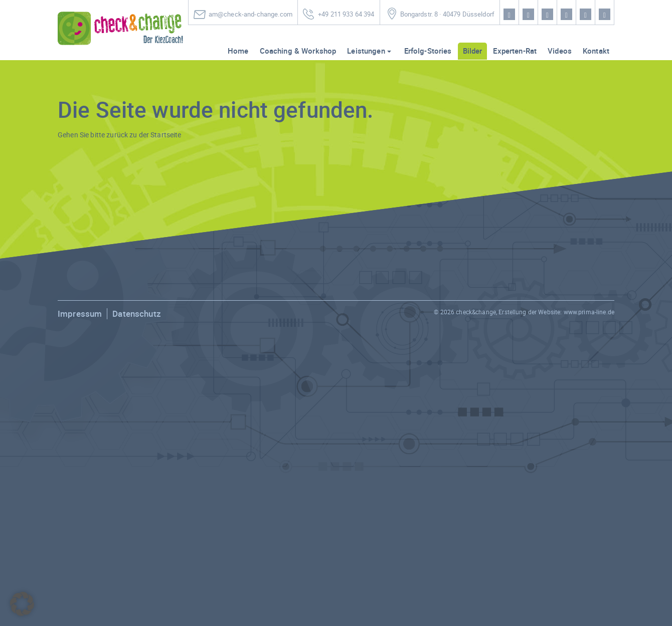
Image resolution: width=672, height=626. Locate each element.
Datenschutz (137, 314)
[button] (22, 604)
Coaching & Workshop (298, 51)
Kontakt (596, 51)
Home (238, 51)
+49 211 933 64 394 (346, 14)
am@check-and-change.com (250, 14)
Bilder (473, 51)
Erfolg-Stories (428, 51)
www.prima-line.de (589, 312)
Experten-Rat (515, 51)
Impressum (80, 314)
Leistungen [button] (366, 51)
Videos (560, 51)
